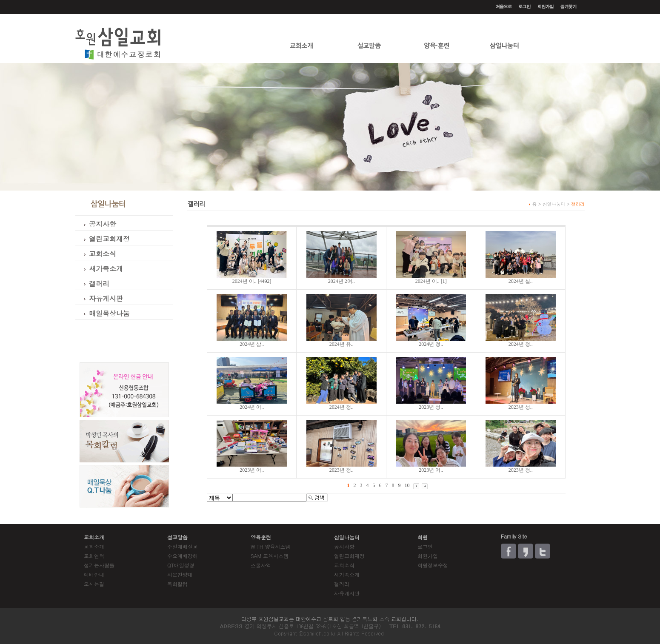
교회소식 (344, 565)
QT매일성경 (181, 565)
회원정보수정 (433, 565)
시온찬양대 (180, 574)
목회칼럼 (177, 584)
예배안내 (94, 574)
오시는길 (94, 584)
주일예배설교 (183, 546)
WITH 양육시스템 (270, 546)
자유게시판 (347, 593)
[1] (431, 281)
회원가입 (428, 556)
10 (407, 485)
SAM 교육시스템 (270, 556)
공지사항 (344, 546)
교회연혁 (94, 556)
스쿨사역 (261, 565)
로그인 (425, 546)
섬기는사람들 (99, 565)
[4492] (252, 281)
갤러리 (342, 584)
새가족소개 (347, 574)
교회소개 (94, 546)
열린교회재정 (349, 556)
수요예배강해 (183, 556)
